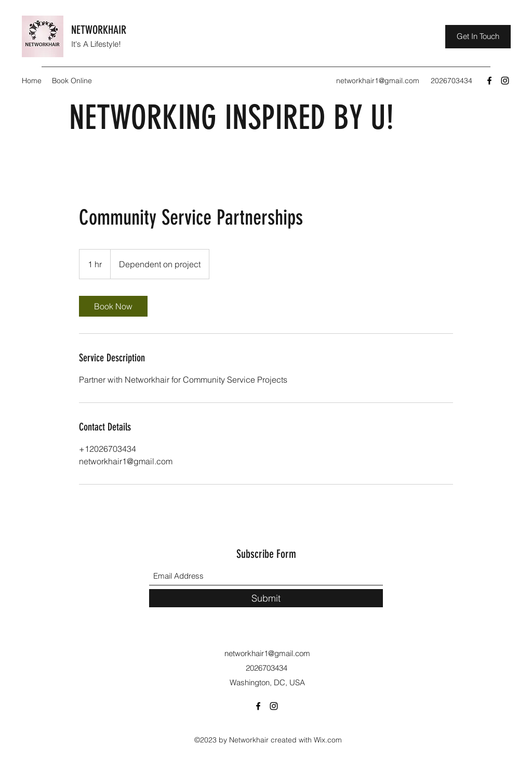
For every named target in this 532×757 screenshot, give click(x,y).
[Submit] (266, 598)
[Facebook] (489, 81)
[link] (113, 306)
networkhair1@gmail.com (378, 81)
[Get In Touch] (478, 37)
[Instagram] (505, 81)
